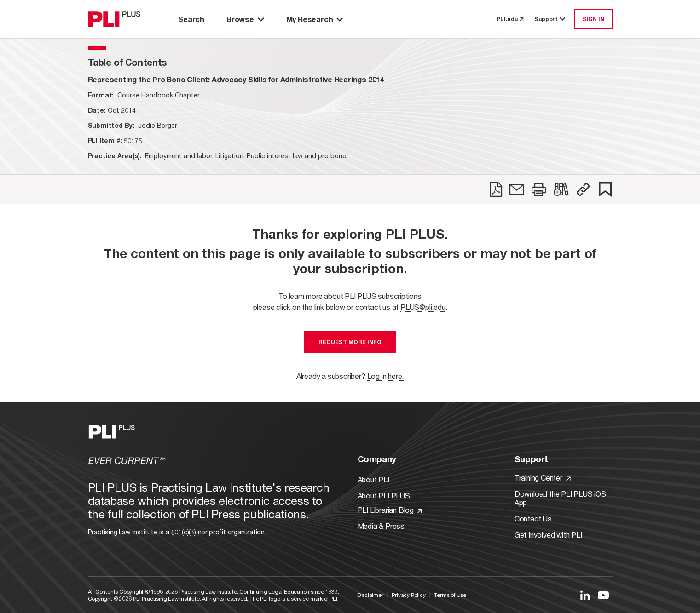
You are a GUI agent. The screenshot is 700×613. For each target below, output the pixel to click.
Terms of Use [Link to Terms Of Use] (450, 595)
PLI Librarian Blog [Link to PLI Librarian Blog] (390, 510)
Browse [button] (245, 19)
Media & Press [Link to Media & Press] (381, 526)
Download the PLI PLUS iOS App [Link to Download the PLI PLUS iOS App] (560, 498)
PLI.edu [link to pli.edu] (510, 19)
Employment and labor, (179, 156)
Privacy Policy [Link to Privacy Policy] (408, 595)
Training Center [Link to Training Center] (543, 478)
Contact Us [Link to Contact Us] (533, 518)
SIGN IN (593, 19)
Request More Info (350, 342)
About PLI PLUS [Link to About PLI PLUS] (384, 496)
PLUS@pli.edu (423, 307)
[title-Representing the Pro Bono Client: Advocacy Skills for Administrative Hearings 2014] (236, 79)
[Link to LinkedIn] (585, 595)
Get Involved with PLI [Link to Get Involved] (548, 535)
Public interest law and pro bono (297, 156)
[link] (496, 189)
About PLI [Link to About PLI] (373, 479)
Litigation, (230, 156)
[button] (583, 189)
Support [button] (550, 19)
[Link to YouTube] (603, 595)
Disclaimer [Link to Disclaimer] (370, 595)
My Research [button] (315, 19)
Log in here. (386, 376)
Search (191, 19)
